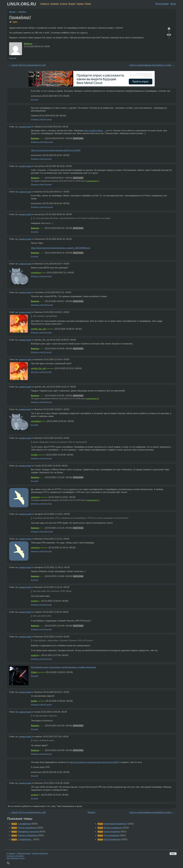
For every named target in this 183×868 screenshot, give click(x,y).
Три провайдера (112, 835)
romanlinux (36, 273)
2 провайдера (24, 824)
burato (34, 701)
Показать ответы (38, 142)
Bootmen (28, 44)
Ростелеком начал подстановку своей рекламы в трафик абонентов (63, 667)
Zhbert (34, 672)
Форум (72, 4)
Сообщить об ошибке (15, 856)
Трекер (80, 4)
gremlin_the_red (39, 329)
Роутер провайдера (27, 828)
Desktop (22, 12)
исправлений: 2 (92, 399)
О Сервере (11, 853)
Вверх (173, 854)
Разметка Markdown (40, 853)
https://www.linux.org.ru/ (16, 858)
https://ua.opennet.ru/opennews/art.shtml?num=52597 (94, 762)
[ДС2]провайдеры (112, 839)
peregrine (35, 497)
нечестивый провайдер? (116, 824)
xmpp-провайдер (112, 832)
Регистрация (162, 4)
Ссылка (13, 58)
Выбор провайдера (113, 828)
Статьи (64, 4)
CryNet (34, 455)
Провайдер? (20, 17)
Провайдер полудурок (28, 832)
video (15, 22)
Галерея (54, 4)
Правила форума (24, 853)
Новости (45, 4)
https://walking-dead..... (95, 131)
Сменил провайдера (28, 835)
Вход (173, 4)
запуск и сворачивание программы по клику (150, 65)
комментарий (25, 127)
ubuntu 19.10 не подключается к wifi (29, 65)
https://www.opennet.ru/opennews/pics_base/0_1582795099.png (61, 248)
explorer (35, 601)
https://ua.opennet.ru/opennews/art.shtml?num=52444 (56, 150)
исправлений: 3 (92, 181)
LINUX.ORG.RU (22, 4)
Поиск (88, 4)
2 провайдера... (25, 839)
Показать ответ (37, 119)
